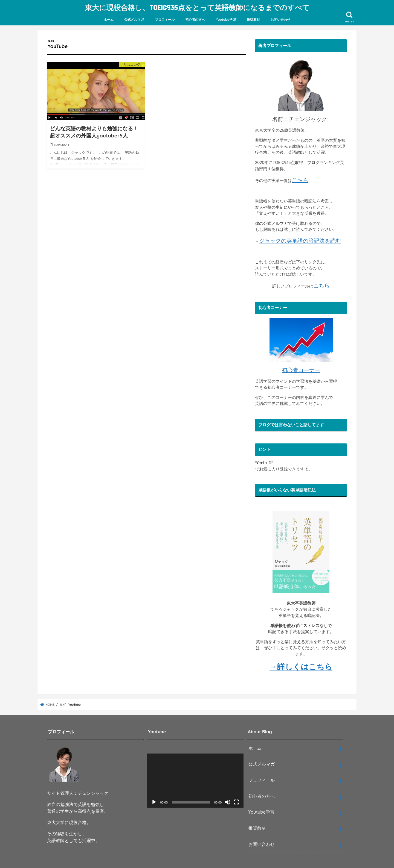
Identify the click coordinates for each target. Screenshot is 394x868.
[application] (195, 780)
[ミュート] (228, 802)
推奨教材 (253, 19)
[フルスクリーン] (236, 802)
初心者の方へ (195, 19)
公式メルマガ (134, 19)
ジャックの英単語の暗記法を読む (300, 240)
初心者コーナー (301, 370)
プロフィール (165, 19)
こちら (300, 179)
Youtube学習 (226, 19)
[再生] (154, 802)
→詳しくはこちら (301, 666)
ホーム (109, 19)
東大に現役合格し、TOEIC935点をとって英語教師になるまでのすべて (197, 7)
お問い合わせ (280, 19)
